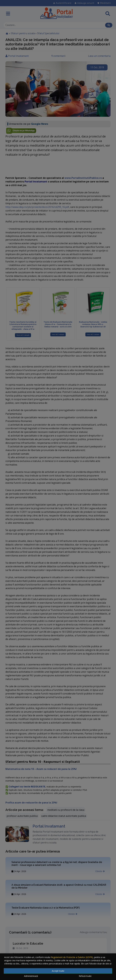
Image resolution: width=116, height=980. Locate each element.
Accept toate (58, 971)
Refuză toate (85, 976)
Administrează (31, 976)
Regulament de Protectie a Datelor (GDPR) (72, 957)
